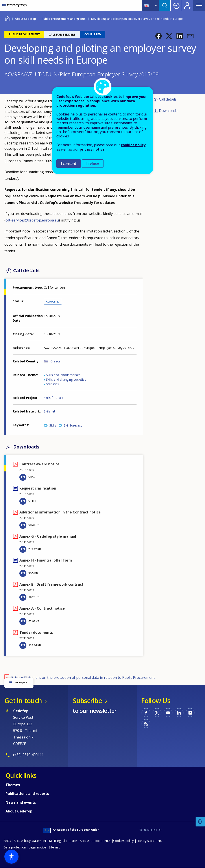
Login (176, 5)
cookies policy (133, 145)
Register (187, 5)
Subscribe (87, 701)
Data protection (15, 847)
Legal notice (37, 847)
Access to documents (95, 841)
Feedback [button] (200, 822)
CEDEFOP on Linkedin (179, 713)
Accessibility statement (30, 841)
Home (7, 18)
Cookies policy (123, 841)
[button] (159, 36)
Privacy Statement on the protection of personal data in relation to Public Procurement (83, 677)
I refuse (93, 163)
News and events (21, 802)
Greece (55, 361)
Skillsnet (50, 411)
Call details (168, 99)
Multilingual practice (63, 841)
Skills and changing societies (66, 379)
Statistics (52, 384)
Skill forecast (73, 425)
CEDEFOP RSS (146, 724)
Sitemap (54, 847)
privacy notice (92, 149)
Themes (13, 785)
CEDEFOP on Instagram (190, 713)
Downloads (168, 111)
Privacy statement (149, 841)
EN (23, 477)
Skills (53, 425)
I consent (69, 164)
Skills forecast (54, 398)
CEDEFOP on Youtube (168, 713)
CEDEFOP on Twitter (157, 713)
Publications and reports (27, 794)
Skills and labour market (63, 375)
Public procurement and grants (64, 19)
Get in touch (23, 701)
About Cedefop (25, 19)
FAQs (7, 841)
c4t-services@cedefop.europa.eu (32, 220)
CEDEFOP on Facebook (146, 713)
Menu (199, 5)
